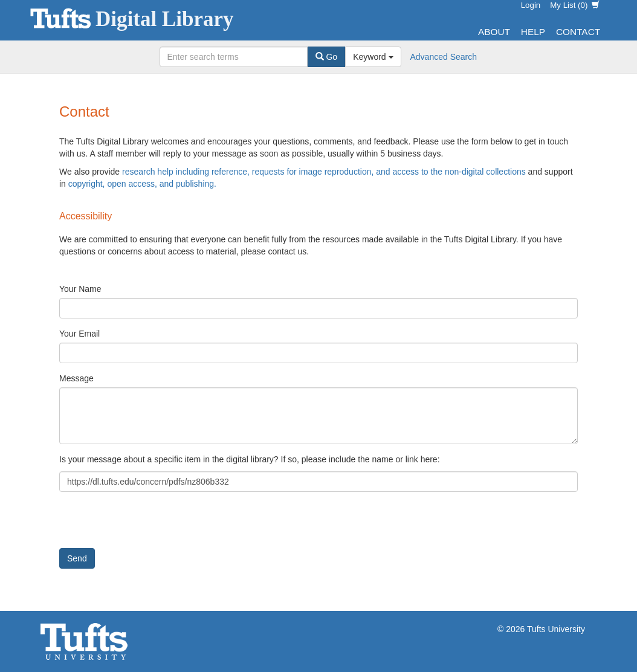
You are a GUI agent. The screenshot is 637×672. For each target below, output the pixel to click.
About (494, 32)
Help (533, 32)
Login (531, 5)
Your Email (79, 334)
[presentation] (151, 525)
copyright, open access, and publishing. (142, 184)
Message (76, 378)
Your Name (80, 289)
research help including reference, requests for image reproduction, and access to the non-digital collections (324, 172)
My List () (575, 5)
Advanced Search (444, 57)
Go (327, 57)
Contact (578, 32)
